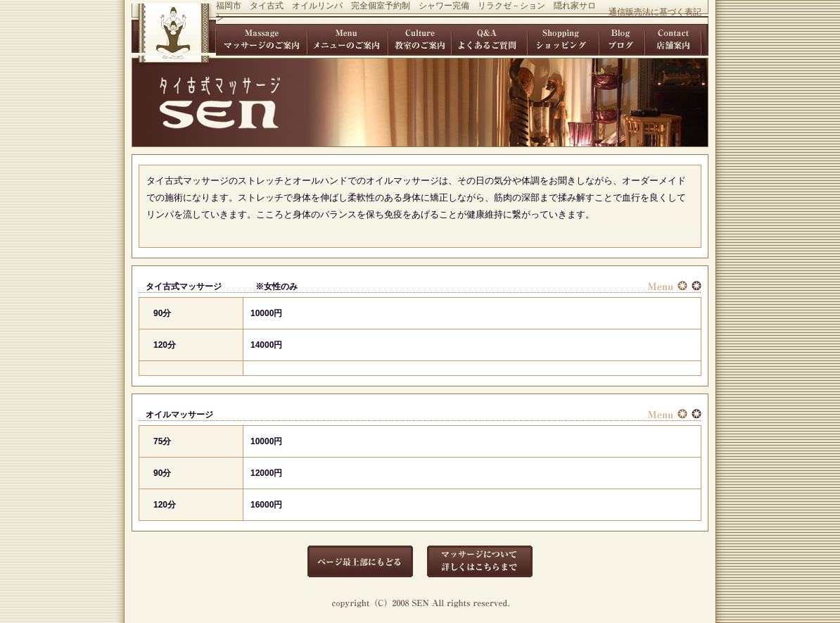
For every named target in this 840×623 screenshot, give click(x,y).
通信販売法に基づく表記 (655, 12)
